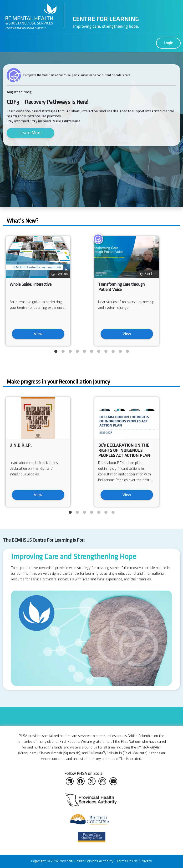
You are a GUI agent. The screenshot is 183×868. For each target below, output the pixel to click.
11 (128, 351)
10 (121, 351)
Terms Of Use (127, 861)
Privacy (146, 861)
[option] (91, 619)
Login (168, 43)
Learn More (30, 133)
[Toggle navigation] (6, 43)
